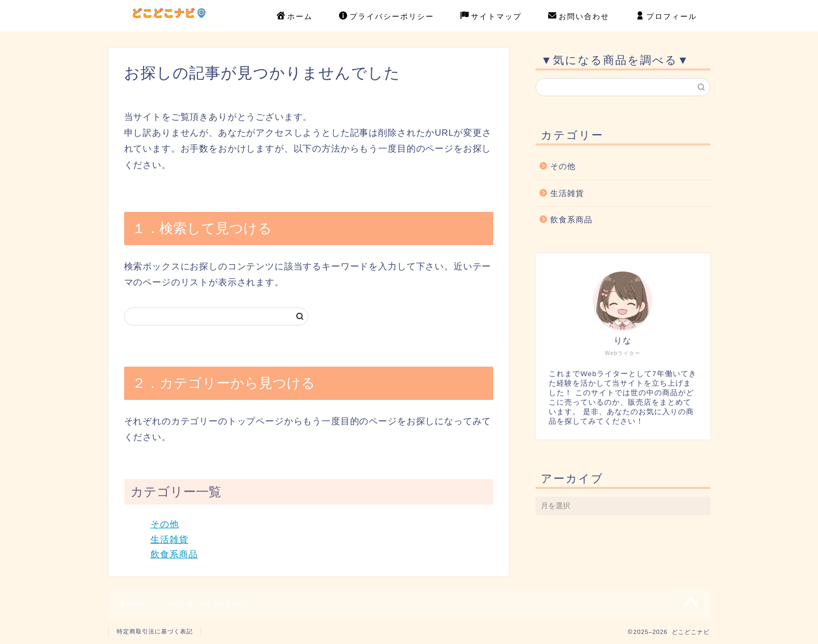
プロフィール (666, 17)
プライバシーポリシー (387, 17)
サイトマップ (491, 17)
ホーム (295, 17)
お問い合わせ (579, 17)
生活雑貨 (170, 540)
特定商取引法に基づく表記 (155, 631)
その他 (165, 524)
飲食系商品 (174, 554)
